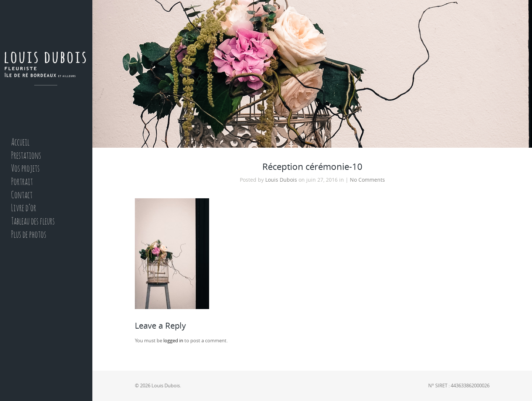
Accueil (20, 143)
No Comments (367, 180)
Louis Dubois (281, 180)
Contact (22, 196)
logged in (173, 341)
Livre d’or (24, 208)
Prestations (26, 156)
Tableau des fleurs (33, 222)
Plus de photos (29, 235)
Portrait (22, 182)
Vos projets (25, 169)
